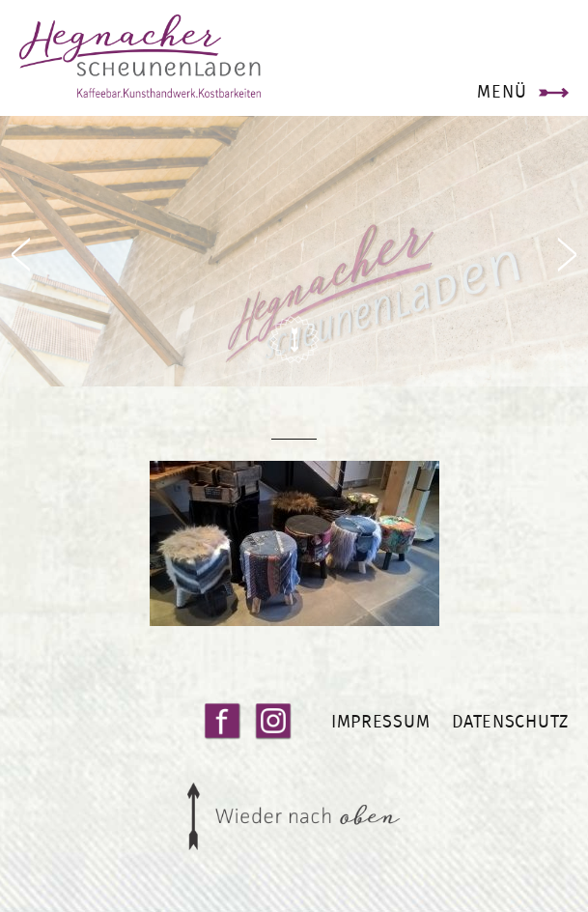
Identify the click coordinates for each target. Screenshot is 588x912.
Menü (502, 91)
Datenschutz (510, 721)
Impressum (380, 721)
